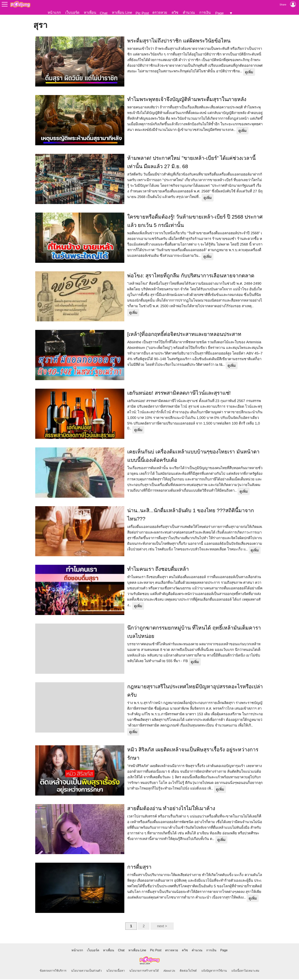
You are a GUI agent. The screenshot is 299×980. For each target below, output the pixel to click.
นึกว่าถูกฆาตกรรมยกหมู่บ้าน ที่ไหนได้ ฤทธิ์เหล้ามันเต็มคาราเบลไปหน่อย (194, 633)
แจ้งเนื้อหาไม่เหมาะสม (245, 971)
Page (219, 13)
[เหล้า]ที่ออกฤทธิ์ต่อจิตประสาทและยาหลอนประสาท (184, 335)
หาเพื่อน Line (122, 13)
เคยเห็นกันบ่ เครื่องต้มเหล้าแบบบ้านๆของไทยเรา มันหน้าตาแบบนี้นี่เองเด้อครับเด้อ (193, 456)
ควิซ (175, 13)
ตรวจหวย (160, 13)
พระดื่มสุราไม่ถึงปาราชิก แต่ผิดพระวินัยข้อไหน (179, 41)
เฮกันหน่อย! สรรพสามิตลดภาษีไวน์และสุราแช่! (179, 394)
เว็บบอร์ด (72, 13)
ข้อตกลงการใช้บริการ (53, 971)
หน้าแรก (54, 13)
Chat (104, 13)
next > (162, 927)
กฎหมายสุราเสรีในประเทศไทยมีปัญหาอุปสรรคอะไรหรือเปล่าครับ (195, 691)
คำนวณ (189, 13)
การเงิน (205, 13)
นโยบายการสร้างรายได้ (144, 971)
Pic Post (142, 13)
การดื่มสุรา (139, 868)
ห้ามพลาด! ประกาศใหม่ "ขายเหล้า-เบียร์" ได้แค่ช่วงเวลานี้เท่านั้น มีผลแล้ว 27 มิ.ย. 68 (191, 163)
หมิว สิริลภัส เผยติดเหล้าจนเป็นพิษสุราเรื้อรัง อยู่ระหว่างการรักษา (193, 754)
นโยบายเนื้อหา (116, 971)
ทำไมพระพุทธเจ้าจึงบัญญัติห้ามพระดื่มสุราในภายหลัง (187, 100)
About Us (169, 971)
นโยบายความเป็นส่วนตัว (86, 971)
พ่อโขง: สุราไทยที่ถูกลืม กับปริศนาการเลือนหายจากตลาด (191, 276)
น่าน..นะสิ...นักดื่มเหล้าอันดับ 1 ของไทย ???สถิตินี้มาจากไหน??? (191, 515)
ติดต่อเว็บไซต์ (188, 971)
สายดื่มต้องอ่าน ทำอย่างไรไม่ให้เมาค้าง (171, 809)
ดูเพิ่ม (249, 73)
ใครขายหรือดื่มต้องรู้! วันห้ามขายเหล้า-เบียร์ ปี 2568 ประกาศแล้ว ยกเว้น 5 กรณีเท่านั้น (195, 222)
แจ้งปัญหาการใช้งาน (214, 971)
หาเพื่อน (90, 13)
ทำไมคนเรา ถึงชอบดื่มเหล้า (158, 570)
